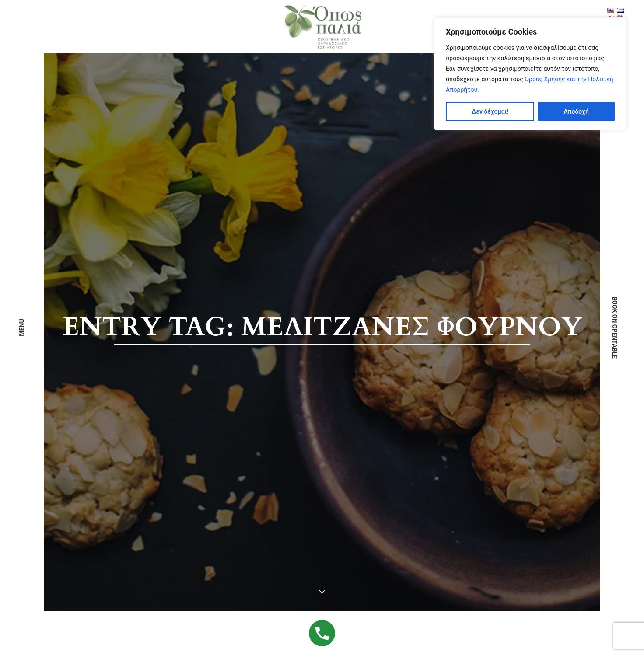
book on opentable (615, 327)
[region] (530, 74)
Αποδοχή (576, 111)
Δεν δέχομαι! (490, 111)
